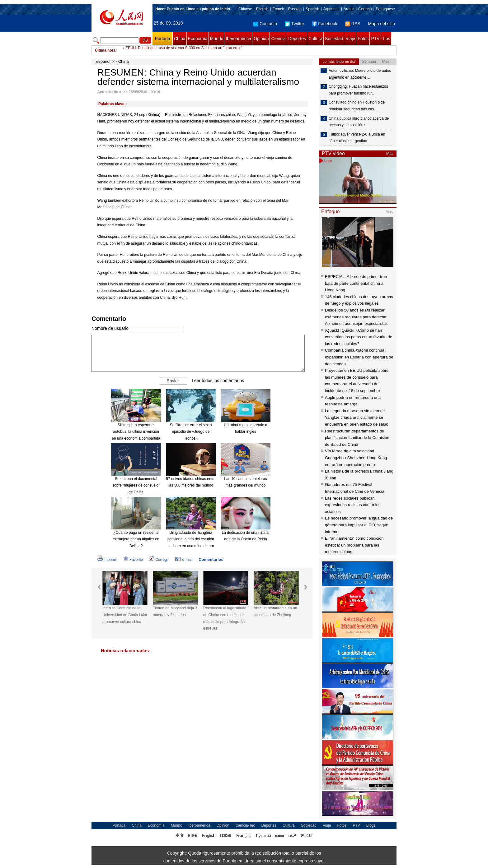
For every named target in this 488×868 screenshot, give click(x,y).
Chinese (245, 9)
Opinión (261, 39)
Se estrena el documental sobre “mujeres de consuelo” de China (136, 485)
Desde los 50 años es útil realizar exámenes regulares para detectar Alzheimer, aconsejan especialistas (356, 317)
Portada (162, 39)
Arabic (349, 9)
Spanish (312, 9)
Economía (198, 39)
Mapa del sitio (382, 24)
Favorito (133, 560)
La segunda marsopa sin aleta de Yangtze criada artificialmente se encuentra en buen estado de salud (357, 418)
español (103, 61)
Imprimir (107, 560)
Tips (386, 39)
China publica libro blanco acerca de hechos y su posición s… (359, 122)
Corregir (159, 560)
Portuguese (385, 9)
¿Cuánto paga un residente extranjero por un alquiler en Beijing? (136, 539)
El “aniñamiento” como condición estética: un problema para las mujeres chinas (354, 545)
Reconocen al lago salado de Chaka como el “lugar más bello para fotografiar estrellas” (225, 618)
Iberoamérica (238, 39)
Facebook (324, 24)
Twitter (294, 24)
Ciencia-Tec (245, 825)
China (180, 39)
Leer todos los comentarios (218, 381)
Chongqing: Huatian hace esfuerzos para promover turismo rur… (358, 90)
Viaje (350, 39)
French (278, 9)
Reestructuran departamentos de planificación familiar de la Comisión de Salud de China (357, 438)
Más (390, 154)
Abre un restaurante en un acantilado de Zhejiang (275, 612)
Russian (295, 9)
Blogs (371, 825)
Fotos (363, 39)
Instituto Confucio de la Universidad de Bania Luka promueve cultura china (125, 615)
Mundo (217, 39)
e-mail (184, 560)
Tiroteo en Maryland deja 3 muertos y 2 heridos (175, 612)
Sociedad (334, 39)
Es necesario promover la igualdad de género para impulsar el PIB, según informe (359, 525)
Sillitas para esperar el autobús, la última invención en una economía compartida (136, 432)
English (262, 9)
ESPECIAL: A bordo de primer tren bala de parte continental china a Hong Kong (356, 283)
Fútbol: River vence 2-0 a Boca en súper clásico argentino (357, 138)
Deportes (297, 39)
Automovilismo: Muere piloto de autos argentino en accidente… (360, 74)
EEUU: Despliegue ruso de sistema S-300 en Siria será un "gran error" (184, 50)
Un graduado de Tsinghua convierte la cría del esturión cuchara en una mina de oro (191, 539)
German (365, 9)
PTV (375, 39)
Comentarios (211, 559)
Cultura (315, 39)
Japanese (331, 9)
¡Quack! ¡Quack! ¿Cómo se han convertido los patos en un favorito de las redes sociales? (359, 337)
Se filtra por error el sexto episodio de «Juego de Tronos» (191, 432)
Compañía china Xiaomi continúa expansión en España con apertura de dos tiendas (359, 357)
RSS (353, 24)
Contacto (265, 24)
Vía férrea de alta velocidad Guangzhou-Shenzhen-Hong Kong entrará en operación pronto (356, 458)
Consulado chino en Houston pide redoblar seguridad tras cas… (357, 106)
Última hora (105, 50)
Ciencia (278, 39)
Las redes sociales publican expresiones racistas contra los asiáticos (353, 505)
